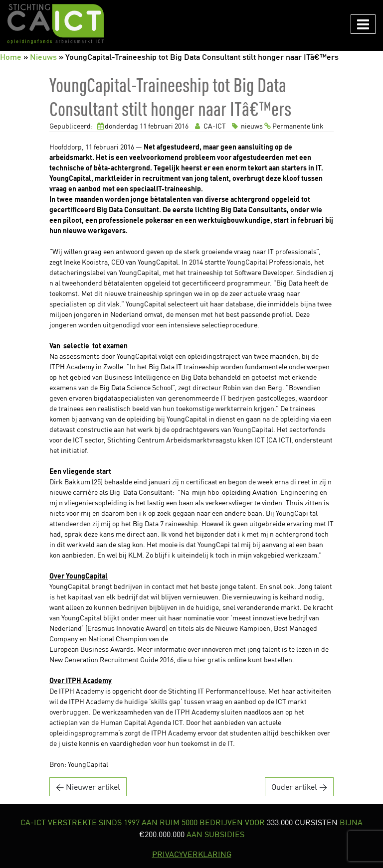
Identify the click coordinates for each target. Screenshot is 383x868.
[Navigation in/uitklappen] (363, 24)
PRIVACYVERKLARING (192, 854)
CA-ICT (209, 126)
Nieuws (43, 57)
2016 (182, 126)
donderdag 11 (126, 126)
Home (11, 57)
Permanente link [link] (294, 126)
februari (161, 126)
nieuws (247, 126)
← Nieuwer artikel (88, 787)
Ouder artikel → (299, 787)
